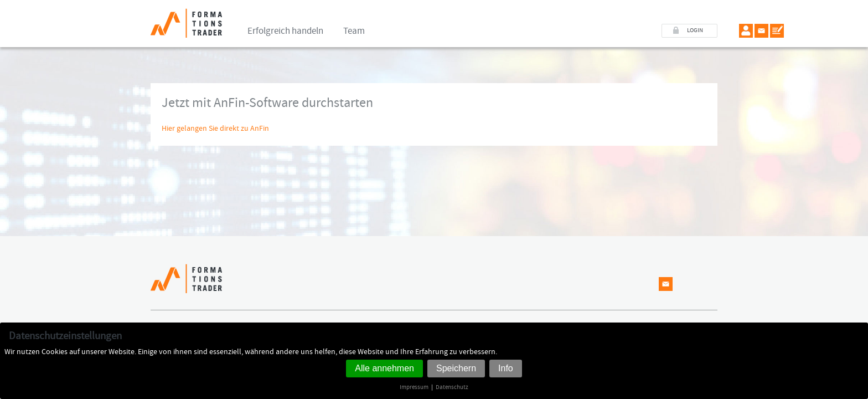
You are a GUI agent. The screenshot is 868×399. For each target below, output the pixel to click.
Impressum (414, 387)
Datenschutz (452, 387)
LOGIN (695, 30)
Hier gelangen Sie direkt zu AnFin (215, 129)
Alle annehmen (384, 368)
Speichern (456, 368)
